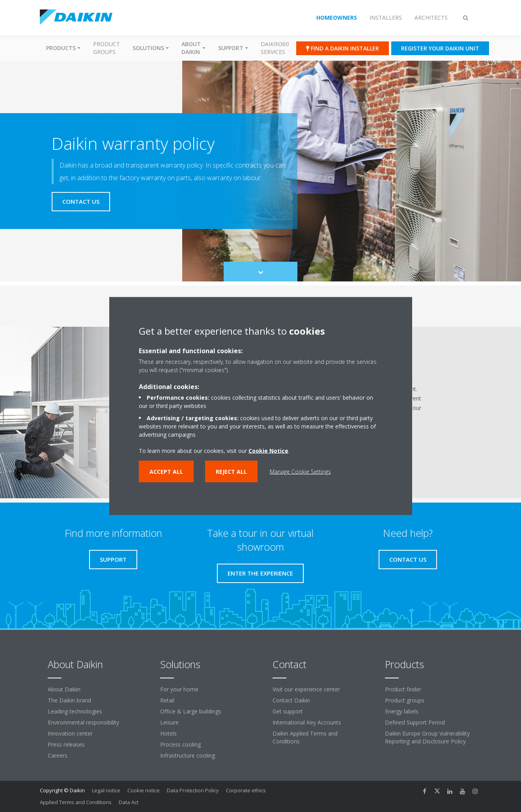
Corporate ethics (246, 790)
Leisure (169, 722)
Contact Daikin (291, 700)
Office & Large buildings (191, 711)
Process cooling (180, 744)
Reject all (231, 472)
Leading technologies (75, 711)
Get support (288, 711)
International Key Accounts (307, 722)
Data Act (129, 802)
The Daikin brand (69, 700)
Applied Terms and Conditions (76, 802)
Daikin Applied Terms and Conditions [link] (305, 737)
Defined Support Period (415, 722)
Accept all (166, 472)
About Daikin (64, 689)
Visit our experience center (306, 689)
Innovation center (70, 733)
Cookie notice (144, 790)
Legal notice (106, 790)
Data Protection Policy (193, 790)
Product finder (403, 689)
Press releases (66, 744)
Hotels (168, 733)
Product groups (106, 48)
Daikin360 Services (275, 48)
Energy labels (402, 711)
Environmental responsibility (83, 722)
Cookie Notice (268, 451)
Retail (167, 700)
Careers (58, 755)
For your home (179, 689)
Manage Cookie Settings (300, 472)
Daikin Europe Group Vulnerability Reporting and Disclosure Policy (427, 737)
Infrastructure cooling (188, 755)
